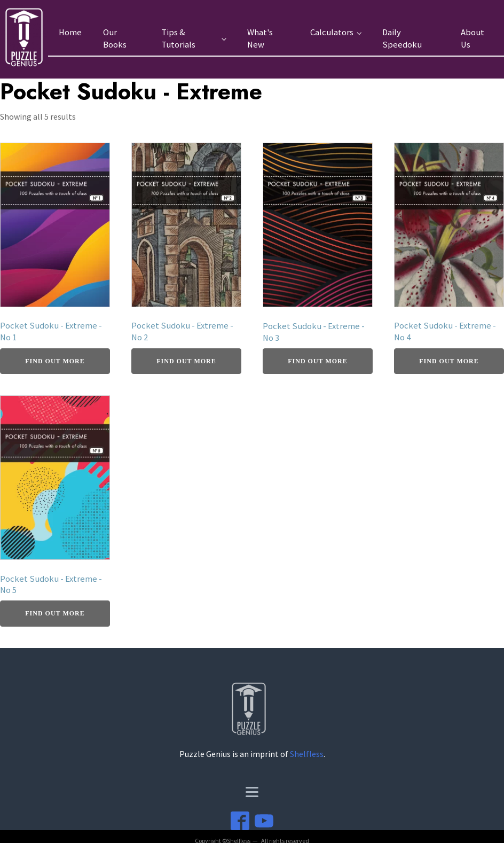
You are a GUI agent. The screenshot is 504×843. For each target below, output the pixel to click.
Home (70, 32)
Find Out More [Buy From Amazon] (55, 361)
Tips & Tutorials (178, 38)
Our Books (115, 38)
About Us (472, 38)
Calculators (332, 32)
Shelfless (307, 754)
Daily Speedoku (402, 38)
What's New (260, 38)
